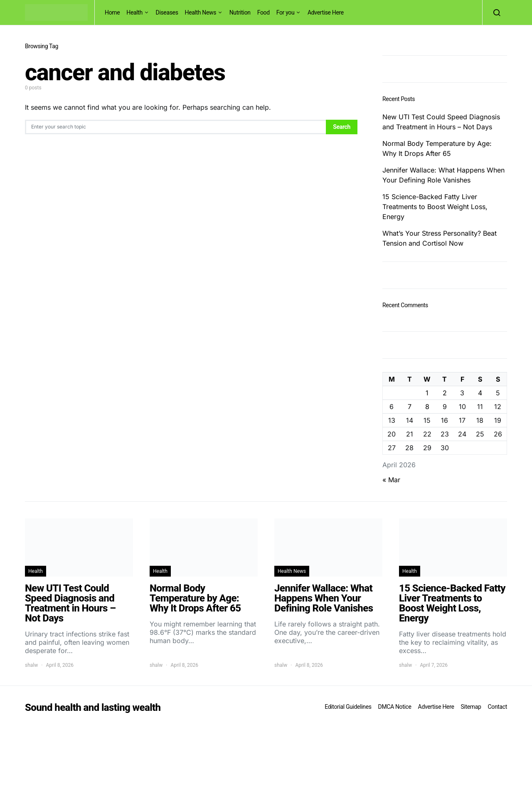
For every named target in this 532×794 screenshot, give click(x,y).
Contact (498, 707)
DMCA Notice (395, 707)
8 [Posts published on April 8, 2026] (427, 407)
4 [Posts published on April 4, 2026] (480, 393)
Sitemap (471, 707)
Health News (201, 12)
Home (112, 12)
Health (134, 12)
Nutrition (240, 12)
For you (286, 12)
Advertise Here (326, 12)
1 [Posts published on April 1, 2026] (427, 393)
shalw (31, 665)
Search (342, 127)
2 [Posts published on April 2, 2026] (445, 393)
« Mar (391, 480)
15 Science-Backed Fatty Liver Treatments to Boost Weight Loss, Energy (435, 207)
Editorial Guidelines (348, 707)
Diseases (167, 12)
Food (264, 12)
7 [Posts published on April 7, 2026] (410, 407)
